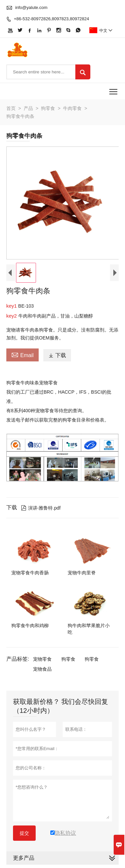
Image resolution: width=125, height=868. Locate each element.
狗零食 (48, 108)
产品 (28, 108)
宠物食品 (42, 669)
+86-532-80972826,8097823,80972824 (51, 19)
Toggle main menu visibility (114, 89)
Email (22, 354)
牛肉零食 (72, 108)
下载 (57, 355)
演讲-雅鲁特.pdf (41, 508)
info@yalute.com (31, 7)
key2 (12, 316)
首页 (11, 108)
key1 (12, 306)
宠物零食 (42, 659)
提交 (24, 833)
